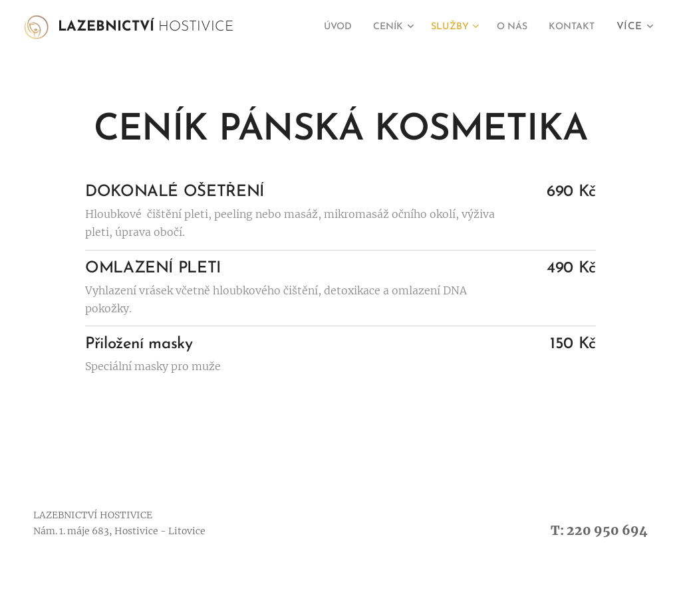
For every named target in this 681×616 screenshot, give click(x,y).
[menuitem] (318, 27)
